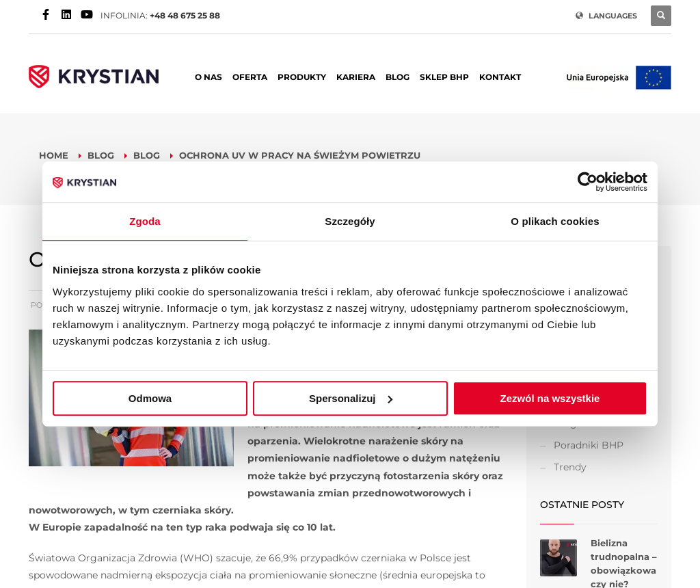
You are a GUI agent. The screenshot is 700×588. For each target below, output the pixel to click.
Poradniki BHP (589, 445)
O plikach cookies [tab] (555, 221)
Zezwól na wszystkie (550, 398)
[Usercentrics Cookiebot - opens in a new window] (588, 182)
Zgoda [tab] (145, 221)
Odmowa (150, 398)
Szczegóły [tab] (350, 221)
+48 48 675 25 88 (185, 15)
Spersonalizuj (351, 398)
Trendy (570, 467)
